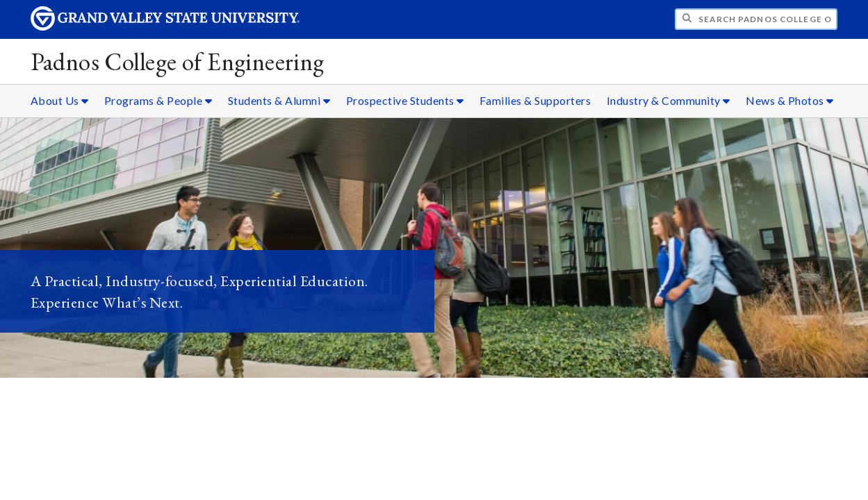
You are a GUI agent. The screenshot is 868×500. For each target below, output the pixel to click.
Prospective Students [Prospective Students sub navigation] (405, 100)
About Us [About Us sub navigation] (60, 100)
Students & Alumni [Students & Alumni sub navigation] (279, 100)
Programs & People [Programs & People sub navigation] (158, 100)
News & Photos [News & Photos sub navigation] (790, 100)
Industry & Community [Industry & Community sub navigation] (669, 100)
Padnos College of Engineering (178, 61)
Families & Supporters (535, 100)
